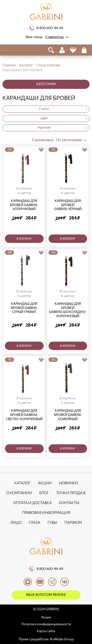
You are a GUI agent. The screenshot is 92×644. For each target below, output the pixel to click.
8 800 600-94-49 (46, 28)
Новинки (69, 483)
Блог (44, 493)
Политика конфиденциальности (46, 624)
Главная (9, 65)
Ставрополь (55, 37)
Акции (45, 483)
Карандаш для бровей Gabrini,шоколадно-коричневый (68, 310)
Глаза (35, 522)
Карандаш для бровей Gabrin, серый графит (24, 308)
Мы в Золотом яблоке (46, 595)
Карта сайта (46, 631)
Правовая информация (46, 513)
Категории (46, 84)
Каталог (26, 65)
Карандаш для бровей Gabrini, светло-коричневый (24, 415)
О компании (19, 493)
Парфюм (73, 522)
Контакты (69, 503)
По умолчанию (57, 140)
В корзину (24, 239)
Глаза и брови (48, 65)
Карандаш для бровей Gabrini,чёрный (68, 205)
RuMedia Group (62, 639)
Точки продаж (71, 493)
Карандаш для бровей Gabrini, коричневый (24, 205)
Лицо (16, 522)
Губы (52, 522)
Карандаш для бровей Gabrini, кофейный (68, 415)
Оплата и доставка (32, 503)
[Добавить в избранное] (41, 150)
